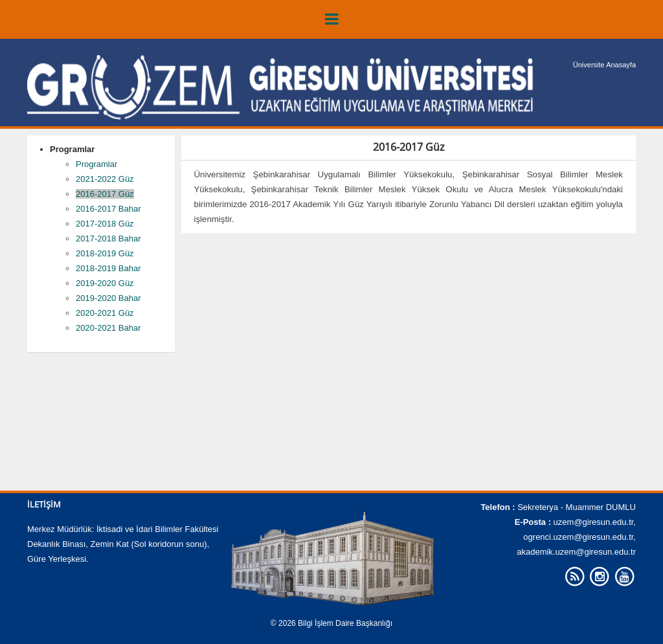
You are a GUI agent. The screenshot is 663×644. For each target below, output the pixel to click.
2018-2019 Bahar (108, 268)
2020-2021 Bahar (108, 328)
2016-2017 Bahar (108, 209)
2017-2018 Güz (105, 224)
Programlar (96, 164)
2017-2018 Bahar (108, 239)
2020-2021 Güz (105, 313)
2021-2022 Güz (105, 179)
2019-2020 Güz (105, 283)
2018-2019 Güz (105, 253)
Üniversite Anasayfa (604, 65)
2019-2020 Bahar (108, 298)
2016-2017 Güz (105, 194)
